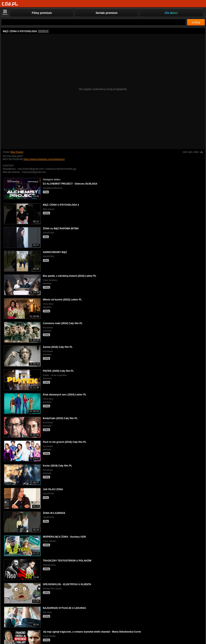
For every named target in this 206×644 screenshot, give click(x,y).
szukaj (196, 22)
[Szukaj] (93, 22)
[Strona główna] (10, 4)
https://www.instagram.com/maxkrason (44, 159)
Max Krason (17, 152)
